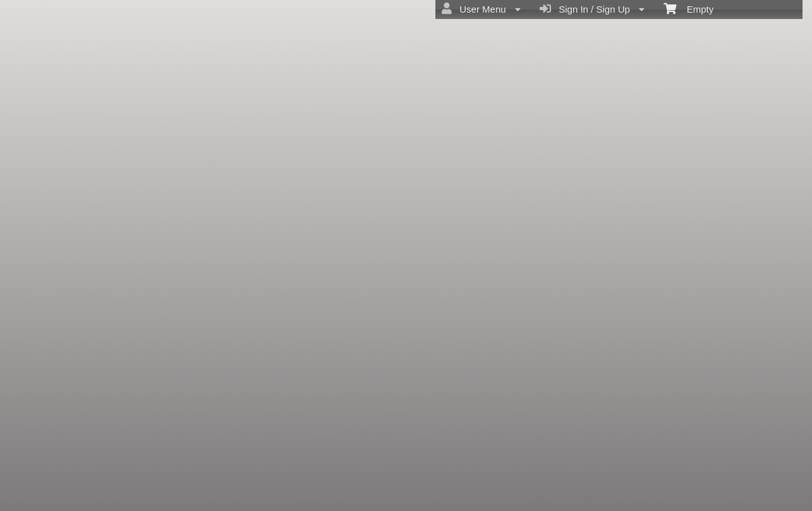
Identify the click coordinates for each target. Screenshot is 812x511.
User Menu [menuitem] (481, 9)
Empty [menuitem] (688, 8)
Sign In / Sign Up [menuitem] (592, 9)
